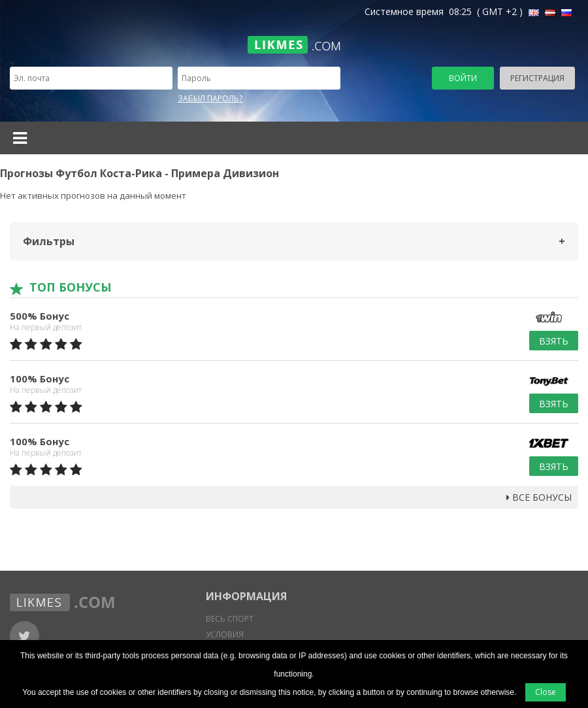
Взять (554, 341)
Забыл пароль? (210, 98)
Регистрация (537, 78)
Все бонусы (539, 497)
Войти (463, 78)
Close (546, 692)
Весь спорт (230, 619)
